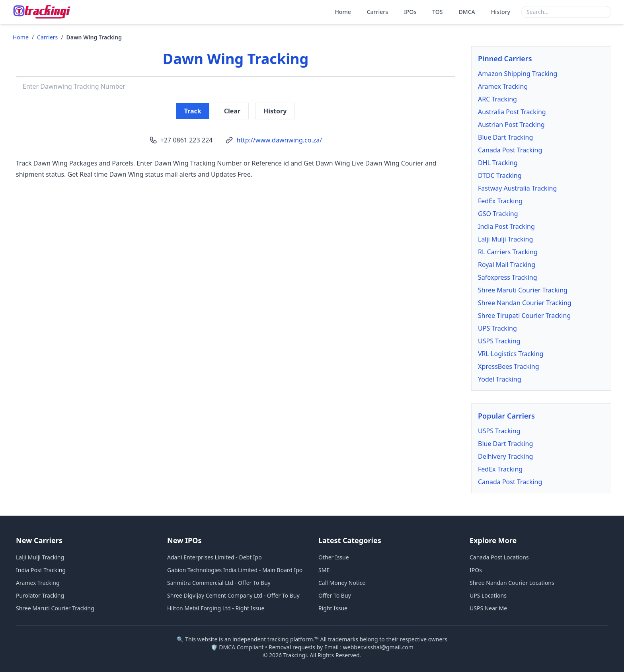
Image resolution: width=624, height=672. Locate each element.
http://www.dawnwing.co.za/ (279, 140)
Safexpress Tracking (508, 277)
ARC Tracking (497, 99)
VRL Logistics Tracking (511, 354)
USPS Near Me (488, 608)
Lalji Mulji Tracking (505, 239)
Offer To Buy (335, 595)
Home (343, 12)
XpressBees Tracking (509, 366)
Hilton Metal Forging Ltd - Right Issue (216, 608)
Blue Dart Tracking (505, 137)
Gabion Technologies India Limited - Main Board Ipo (235, 570)
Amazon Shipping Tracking (518, 74)
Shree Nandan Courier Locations (512, 583)
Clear (232, 111)
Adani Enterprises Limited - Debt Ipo (214, 557)
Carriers (377, 12)
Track (193, 111)
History (501, 12)
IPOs (410, 12)
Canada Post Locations (499, 557)
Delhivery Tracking (505, 456)
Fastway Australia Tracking (517, 188)
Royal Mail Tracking (507, 265)
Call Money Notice (342, 583)
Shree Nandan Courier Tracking (525, 303)
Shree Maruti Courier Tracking (523, 290)
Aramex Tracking (503, 86)
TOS (437, 12)
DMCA (467, 12)
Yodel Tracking (500, 379)
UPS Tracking (497, 328)
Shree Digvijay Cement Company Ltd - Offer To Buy (233, 595)
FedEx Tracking (500, 201)
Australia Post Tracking (512, 112)
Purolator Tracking (40, 595)
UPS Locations (488, 595)
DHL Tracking (498, 163)
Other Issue (334, 557)
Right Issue (333, 608)
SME (324, 570)
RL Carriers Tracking (508, 252)
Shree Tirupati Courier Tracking (524, 316)
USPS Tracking (499, 341)
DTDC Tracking (500, 175)
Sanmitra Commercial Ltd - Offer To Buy (219, 583)
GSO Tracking (498, 214)
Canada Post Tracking (510, 150)
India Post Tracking (506, 226)
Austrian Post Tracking (511, 125)
